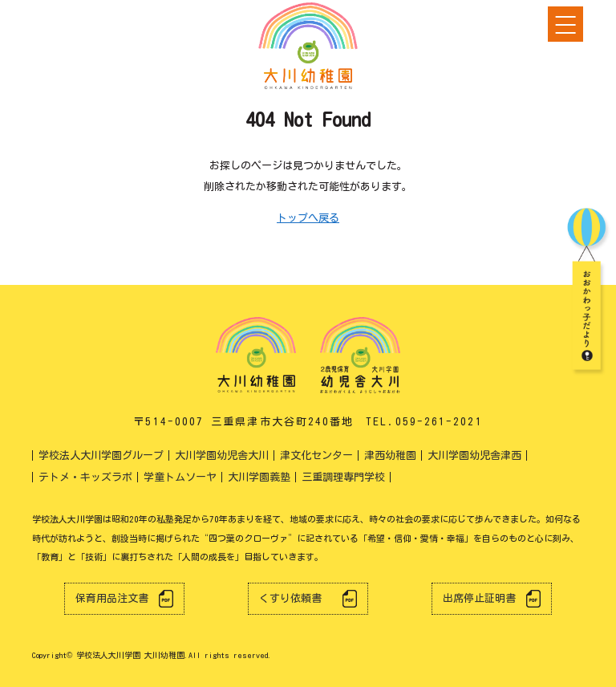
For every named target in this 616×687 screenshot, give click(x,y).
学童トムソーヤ (180, 477)
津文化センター (316, 455)
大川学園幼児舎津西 (474, 455)
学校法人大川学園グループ (101, 455)
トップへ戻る (308, 218)
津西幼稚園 (390, 455)
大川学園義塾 (259, 477)
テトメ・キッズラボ (85, 477)
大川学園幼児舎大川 (222, 455)
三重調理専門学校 (343, 477)
